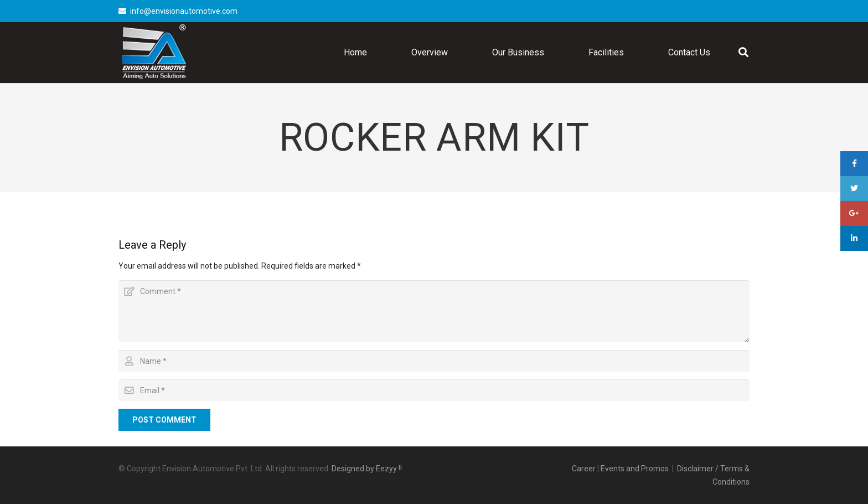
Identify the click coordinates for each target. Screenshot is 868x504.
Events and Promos (635, 469)
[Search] (743, 52)
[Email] (434, 390)
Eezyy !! (389, 469)
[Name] (434, 361)
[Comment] (434, 311)
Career (584, 469)
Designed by (354, 469)
